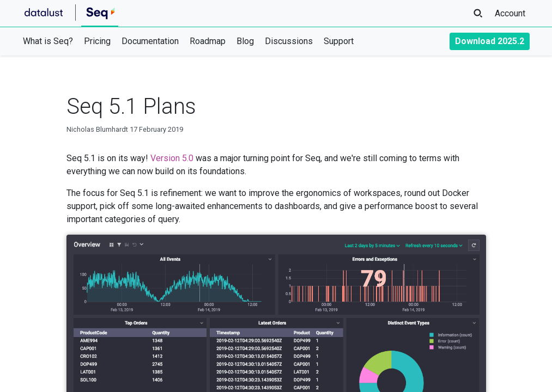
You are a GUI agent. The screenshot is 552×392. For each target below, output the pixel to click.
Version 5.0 (172, 158)
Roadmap (208, 41)
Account (510, 13)
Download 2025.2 (490, 41)
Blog (245, 41)
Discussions (289, 41)
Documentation (150, 41)
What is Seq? (48, 41)
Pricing (97, 41)
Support (339, 41)
